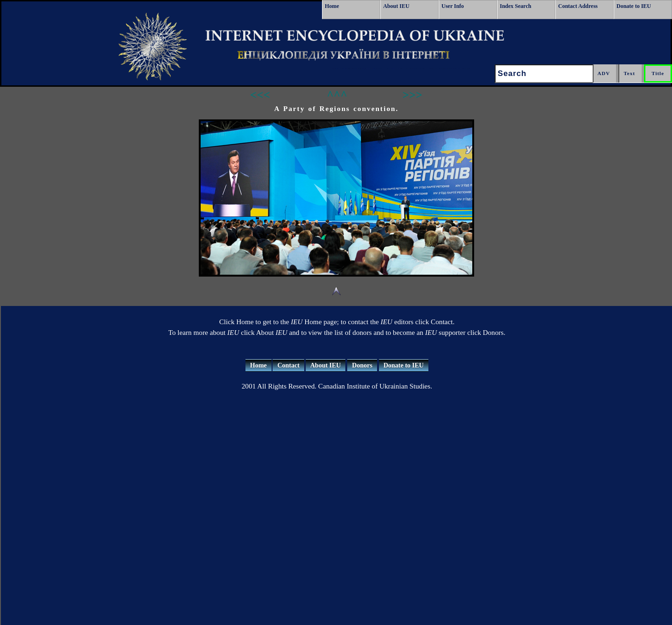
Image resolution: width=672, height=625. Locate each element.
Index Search (515, 6)
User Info (453, 6)
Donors (362, 365)
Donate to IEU (634, 6)
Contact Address (578, 6)
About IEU (396, 6)
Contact (288, 365)
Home (332, 6)
